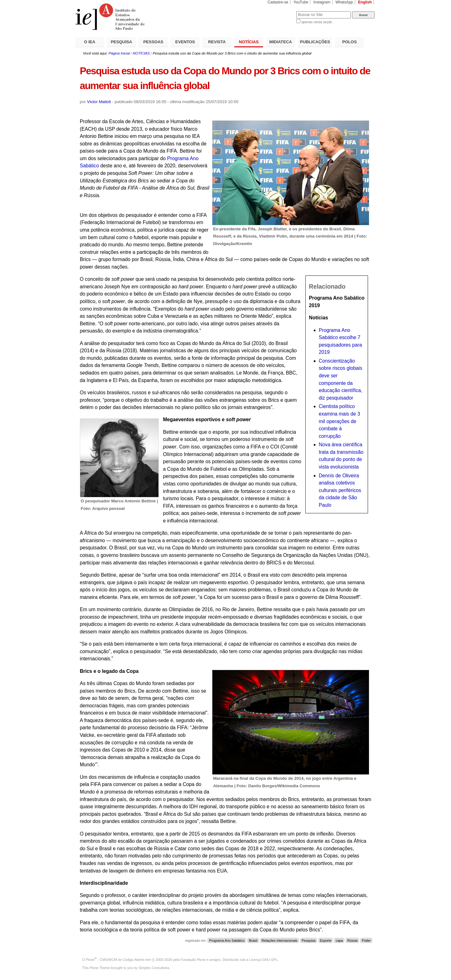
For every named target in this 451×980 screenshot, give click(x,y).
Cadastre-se (278, 2)
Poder (366, 941)
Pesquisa (308, 941)
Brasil (253, 941)
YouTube (301, 2)
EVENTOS (185, 42)
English (365, 2)
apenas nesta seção (317, 22)
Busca (281, 11)
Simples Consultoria (154, 968)
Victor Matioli (99, 102)
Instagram (322, 2)
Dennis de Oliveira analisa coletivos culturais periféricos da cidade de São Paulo (340, 490)
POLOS (350, 42)
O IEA (90, 42)
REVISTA (217, 42)
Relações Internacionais (279, 941)
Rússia (353, 941)
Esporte (326, 941)
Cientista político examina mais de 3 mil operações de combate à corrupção (340, 421)
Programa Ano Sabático (227, 941)
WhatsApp (344, 2)
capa (339, 941)
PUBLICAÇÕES (315, 42)
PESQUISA (122, 42)
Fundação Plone (193, 960)
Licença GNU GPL (263, 960)
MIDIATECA (281, 42)
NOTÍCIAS (249, 42)
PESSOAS (153, 42)
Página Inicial (119, 53)
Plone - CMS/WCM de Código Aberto (115, 960)
